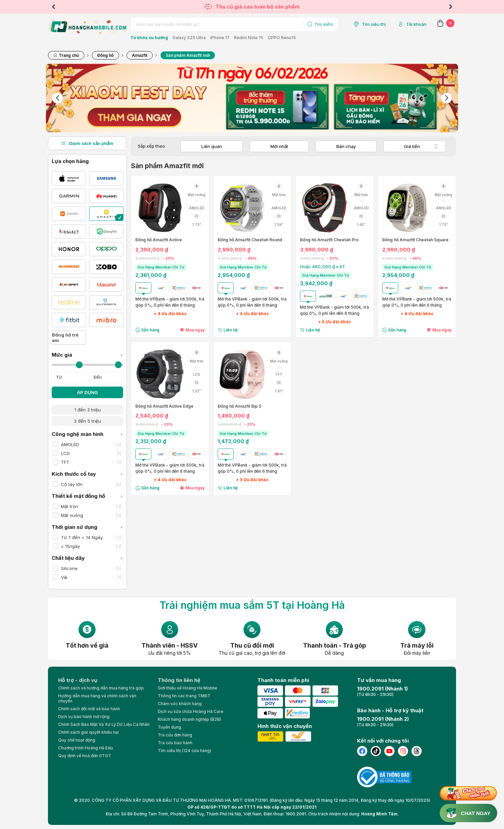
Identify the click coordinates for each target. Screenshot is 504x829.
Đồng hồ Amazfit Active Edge (164, 406)
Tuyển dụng (170, 727)
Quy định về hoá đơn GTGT (85, 756)
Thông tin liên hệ (179, 680)
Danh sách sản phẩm (87, 143)
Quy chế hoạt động (77, 740)
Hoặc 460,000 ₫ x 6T (323, 266)
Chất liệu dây (87, 558)
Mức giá (87, 355)
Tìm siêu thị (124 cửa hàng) (184, 751)
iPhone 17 (220, 38)
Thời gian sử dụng (87, 527)
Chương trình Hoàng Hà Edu (86, 748)
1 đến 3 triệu (88, 410)
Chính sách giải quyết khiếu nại (88, 732)
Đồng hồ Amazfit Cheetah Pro (329, 240)
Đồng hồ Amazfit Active (159, 240)
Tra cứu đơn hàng (175, 735)
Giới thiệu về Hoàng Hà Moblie (188, 688)
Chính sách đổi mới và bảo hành (89, 709)
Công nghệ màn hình (87, 434)
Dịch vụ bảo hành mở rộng (84, 717)
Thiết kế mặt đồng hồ (87, 496)
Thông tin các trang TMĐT (184, 696)
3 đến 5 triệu (87, 421)
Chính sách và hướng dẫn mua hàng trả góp (101, 688)
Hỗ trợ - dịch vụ (78, 680)
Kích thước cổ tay (87, 474)
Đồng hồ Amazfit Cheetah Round (250, 240)
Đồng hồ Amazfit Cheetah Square (415, 240)
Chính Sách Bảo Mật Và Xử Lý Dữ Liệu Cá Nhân (104, 724)
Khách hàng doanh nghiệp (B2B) (189, 719)
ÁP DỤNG (87, 393)
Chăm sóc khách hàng (180, 704)
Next (451, 7)
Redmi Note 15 (249, 38)
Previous (53, 7)
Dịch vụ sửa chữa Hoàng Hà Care (191, 711)
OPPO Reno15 (282, 38)
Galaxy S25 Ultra (189, 38)
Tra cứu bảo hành (175, 743)
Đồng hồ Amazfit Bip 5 (239, 406)
